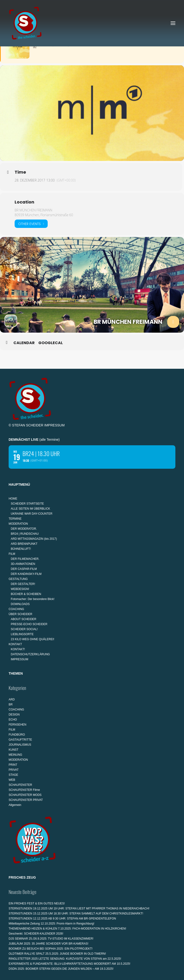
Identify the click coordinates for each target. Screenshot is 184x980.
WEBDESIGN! (20, 589)
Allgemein (15, 805)
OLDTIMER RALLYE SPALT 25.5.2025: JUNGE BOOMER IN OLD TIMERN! (57, 954)
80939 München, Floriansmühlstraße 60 (44, 215)
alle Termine (49, 440)
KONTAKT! (18, 649)
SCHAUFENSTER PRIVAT (26, 800)
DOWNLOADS (20, 604)
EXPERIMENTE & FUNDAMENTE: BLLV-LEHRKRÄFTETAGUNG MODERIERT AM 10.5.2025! (69, 964)
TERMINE (15, 519)
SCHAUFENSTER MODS (25, 795)
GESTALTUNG (18, 579)
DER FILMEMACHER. (25, 559)
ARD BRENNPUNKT (24, 544)
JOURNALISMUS (20, 745)
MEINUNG (15, 755)
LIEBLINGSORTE (22, 634)
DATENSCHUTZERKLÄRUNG (30, 654)
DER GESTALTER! (23, 584)
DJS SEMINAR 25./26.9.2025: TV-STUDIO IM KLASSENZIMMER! (51, 939)
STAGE (13, 775)
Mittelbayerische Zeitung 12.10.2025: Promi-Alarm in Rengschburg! (52, 924)
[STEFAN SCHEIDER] (25, 23)
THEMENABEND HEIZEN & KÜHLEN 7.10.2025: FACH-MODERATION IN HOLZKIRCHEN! (67, 929)
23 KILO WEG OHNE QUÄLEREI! (32, 639)
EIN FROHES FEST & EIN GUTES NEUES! (37, 903)
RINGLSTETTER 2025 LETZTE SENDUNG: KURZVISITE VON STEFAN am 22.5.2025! (65, 959)
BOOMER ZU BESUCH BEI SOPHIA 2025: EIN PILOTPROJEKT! (51, 949)
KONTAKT (15, 644)
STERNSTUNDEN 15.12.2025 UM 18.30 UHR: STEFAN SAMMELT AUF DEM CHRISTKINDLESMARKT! (76, 914)
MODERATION (18, 524)
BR (11, 705)
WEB (12, 780)
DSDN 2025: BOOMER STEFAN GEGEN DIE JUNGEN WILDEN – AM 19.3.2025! (61, 969)
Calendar (24, 343)
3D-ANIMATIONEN (23, 564)
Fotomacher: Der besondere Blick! (33, 599)
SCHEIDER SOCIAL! (24, 629)
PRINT (13, 765)
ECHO (13, 720)
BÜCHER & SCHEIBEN (26, 594)
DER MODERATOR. (24, 529)
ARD (12, 699)
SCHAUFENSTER (20, 785)
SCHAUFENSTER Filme (24, 790)
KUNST (14, 750)
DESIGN (14, 715)
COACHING (16, 609)
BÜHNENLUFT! (21, 549)
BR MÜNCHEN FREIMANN (33, 210)
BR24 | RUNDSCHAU (25, 534)
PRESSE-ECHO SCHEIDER (29, 624)
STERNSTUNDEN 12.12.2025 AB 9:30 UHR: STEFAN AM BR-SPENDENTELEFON (62, 919)
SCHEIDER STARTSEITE (27, 504)
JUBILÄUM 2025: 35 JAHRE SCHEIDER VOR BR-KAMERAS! (49, 944)
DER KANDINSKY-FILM (26, 574)
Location (24, 202)
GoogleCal (51, 343)
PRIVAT (14, 770)
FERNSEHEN (17, 725)
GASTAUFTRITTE (20, 740)
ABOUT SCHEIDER (23, 619)
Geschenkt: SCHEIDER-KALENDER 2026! (36, 934)
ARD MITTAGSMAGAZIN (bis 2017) (34, 539)
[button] (173, 23)
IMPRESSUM (55, 425)
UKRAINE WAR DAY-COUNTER (32, 514)
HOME (13, 499)
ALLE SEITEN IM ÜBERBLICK (30, 509)
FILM (12, 554)
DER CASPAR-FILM (24, 569)
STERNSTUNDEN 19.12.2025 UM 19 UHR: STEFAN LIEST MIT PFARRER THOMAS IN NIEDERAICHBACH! (79, 908)
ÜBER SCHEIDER (20, 614)
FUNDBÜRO (17, 735)
